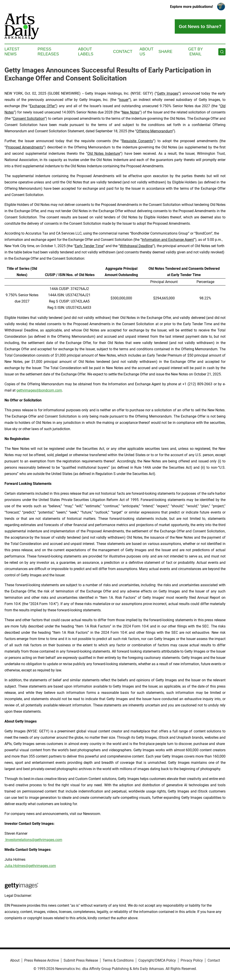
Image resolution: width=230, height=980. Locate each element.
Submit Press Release (81, 960)
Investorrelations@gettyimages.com (33, 840)
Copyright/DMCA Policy (157, 960)
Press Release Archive (42, 960)
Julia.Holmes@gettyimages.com (30, 866)
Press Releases (48, 52)
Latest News (12, 52)
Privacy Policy (192, 960)
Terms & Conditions (118, 960)
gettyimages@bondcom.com (39, 390)
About (15, 960)
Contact (123, 52)
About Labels (86, 52)
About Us (146, 52)
